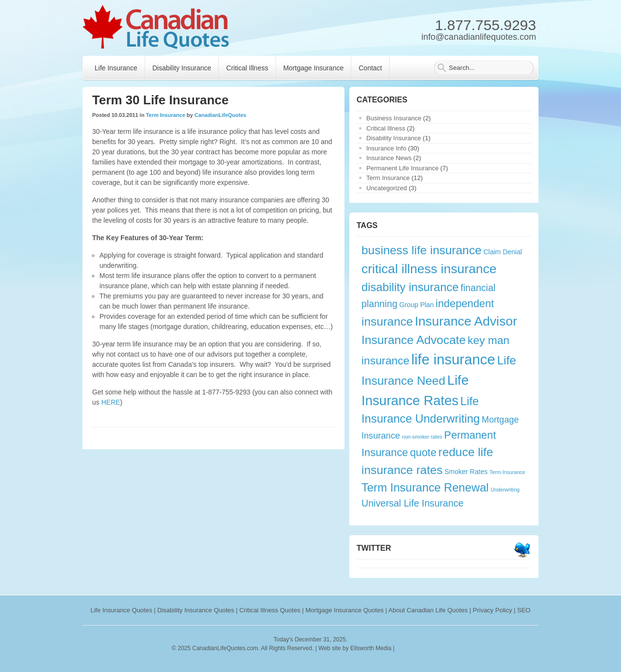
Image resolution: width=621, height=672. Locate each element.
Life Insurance (116, 68)
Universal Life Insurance (412, 503)
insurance (387, 321)
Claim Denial (502, 252)
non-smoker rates (422, 437)
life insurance (453, 359)
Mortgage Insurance (314, 68)
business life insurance (422, 250)
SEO (524, 610)
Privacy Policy (493, 610)
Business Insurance (394, 118)
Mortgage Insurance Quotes (345, 610)
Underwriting (505, 490)
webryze (438, 648)
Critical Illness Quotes (270, 610)
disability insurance (410, 287)
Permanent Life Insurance (402, 168)
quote (423, 452)
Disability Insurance (182, 68)
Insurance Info (386, 148)
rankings (408, 648)
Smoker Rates (466, 472)
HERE (111, 402)
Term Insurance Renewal (425, 488)
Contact (370, 68)
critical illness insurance (429, 269)
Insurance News (389, 158)
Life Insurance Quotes (122, 610)
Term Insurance (166, 115)
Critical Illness (247, 68)
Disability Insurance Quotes (196, 610)
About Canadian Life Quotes (428, 610)
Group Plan (417, 305)
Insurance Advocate (414, 340)
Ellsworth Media (371, 648)
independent (465, 303)
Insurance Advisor (466, 321)
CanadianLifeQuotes (221, 115)
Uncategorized (387, 188)
